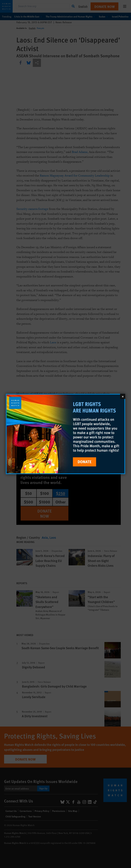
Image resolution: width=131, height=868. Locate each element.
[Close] (123, 396)
